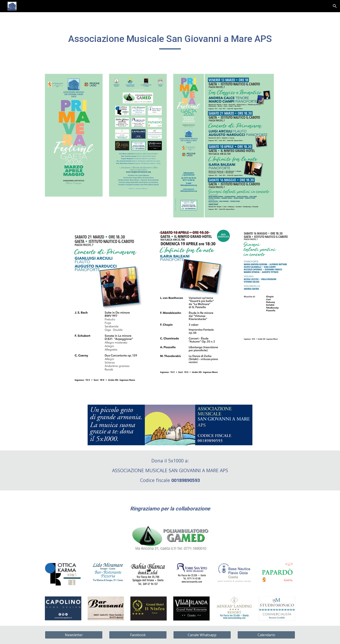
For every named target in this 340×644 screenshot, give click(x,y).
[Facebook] (138, 635)
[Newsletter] (74, 635)
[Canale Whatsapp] (202, 635)
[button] (335, 6)
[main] (170, 40)
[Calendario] (266, 635)
